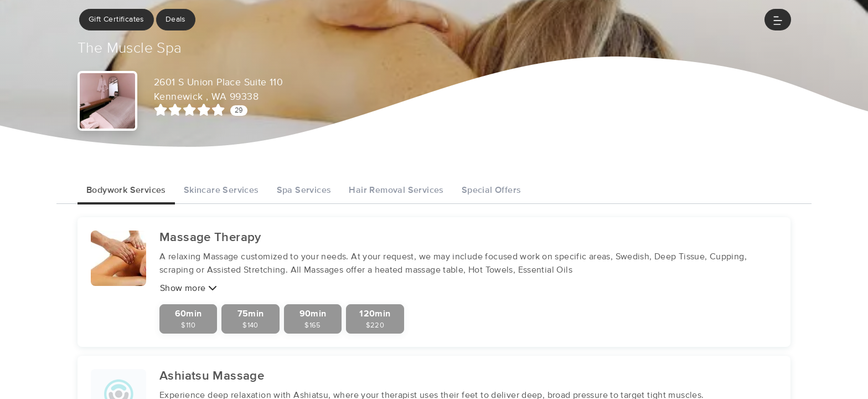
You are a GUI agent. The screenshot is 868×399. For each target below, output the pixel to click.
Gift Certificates (117, 19)
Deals (176, 19)
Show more (188, 288)
